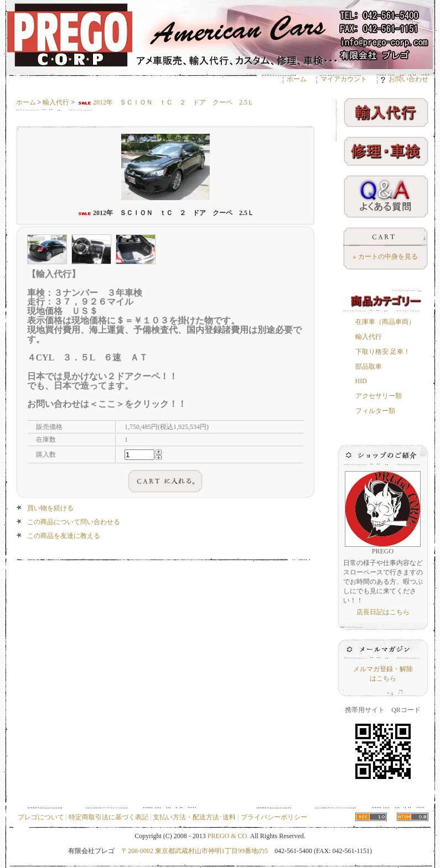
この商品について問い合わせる (74, 522)
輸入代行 (56, 102)
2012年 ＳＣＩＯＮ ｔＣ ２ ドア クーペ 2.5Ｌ (165, 102)
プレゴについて (41, 817)
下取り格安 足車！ (383, 352)
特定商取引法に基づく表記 (108, 817)
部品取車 (369, 367)
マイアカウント (344, 79)
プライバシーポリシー (274, 817)
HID (361, 381)
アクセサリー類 (379, 396)
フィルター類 (375, 411)
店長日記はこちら (383, 612)
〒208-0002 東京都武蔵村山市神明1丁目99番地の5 (195, 851)
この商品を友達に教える (64, 536)
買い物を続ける (50, 508)
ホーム (297, 79)
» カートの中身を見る (385, 257)
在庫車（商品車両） (385, 322)
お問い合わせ (405, 79)
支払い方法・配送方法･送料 (194, 817)
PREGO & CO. (228, 836)
